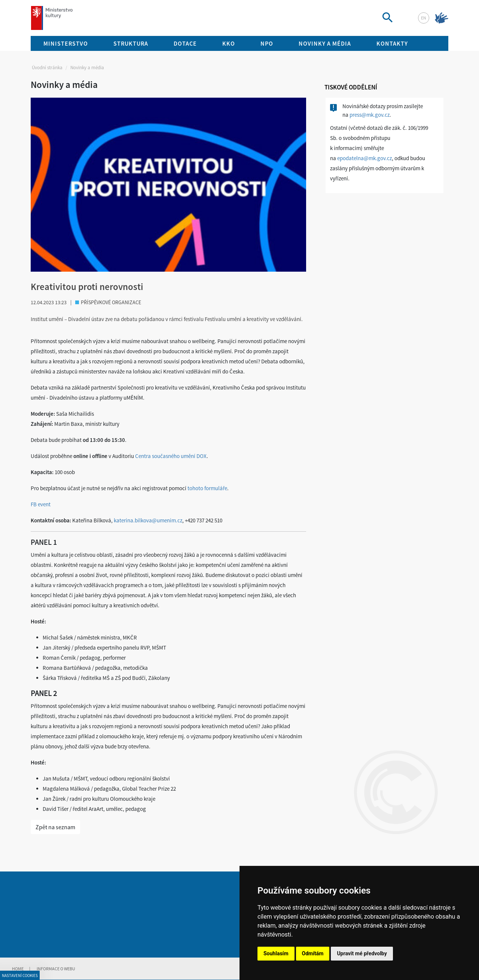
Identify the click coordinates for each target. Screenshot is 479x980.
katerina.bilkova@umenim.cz (148, 520)
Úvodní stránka (47, 68)
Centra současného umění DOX (171, 456)
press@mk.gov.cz (370, 115)
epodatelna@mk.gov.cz (364, 158)
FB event (41, 504)
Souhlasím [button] (276, 953)
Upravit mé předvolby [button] (362, 953)
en (424, 18)
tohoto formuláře (207, 488)
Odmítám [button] (313, 953)
